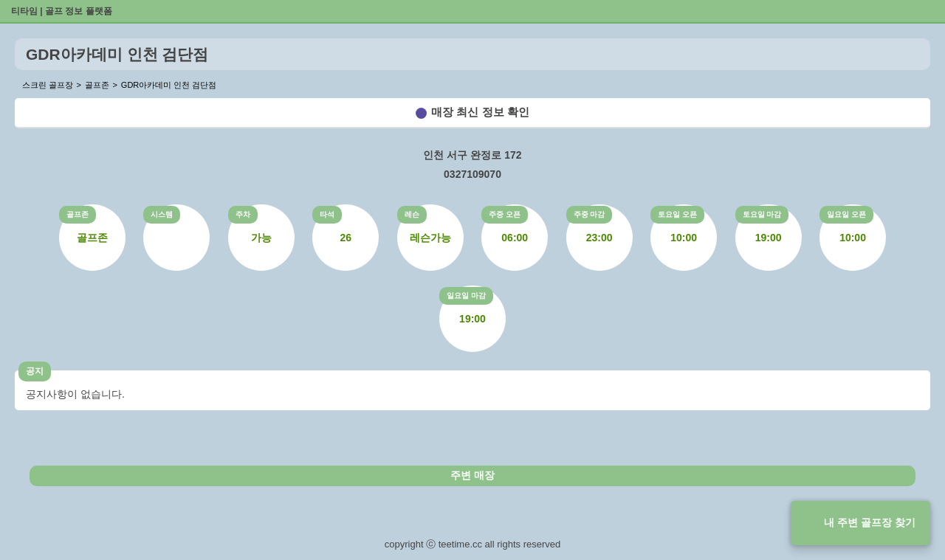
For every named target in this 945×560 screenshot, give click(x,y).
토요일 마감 (762, 214)
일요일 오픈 (846, 214)
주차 (243, 214)
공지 (35, 371)
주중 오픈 (505, 214)
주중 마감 (590, 214)
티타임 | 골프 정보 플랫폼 (62, 11)
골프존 (78, 214)
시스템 (162, 214)
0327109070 (472, 174)
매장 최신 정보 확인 (480, 112)
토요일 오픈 (677, 214)
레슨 (412, 214)
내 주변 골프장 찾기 (870, 522)
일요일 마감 (466, 295)
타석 (327, 214)
